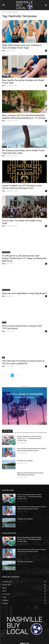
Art (3, 357)
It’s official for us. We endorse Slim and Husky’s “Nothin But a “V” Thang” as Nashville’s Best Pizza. (24, 258)
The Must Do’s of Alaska (25, 461)
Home (4, 112)
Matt (4, 51)
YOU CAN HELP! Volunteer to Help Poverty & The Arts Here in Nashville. (23, 362)
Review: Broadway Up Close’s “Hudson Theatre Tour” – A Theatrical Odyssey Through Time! (29, 438)
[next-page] (21, 375)
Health (4, 42)
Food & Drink (6, 182)
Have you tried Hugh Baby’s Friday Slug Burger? (24, 293)
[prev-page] (4, 375)
